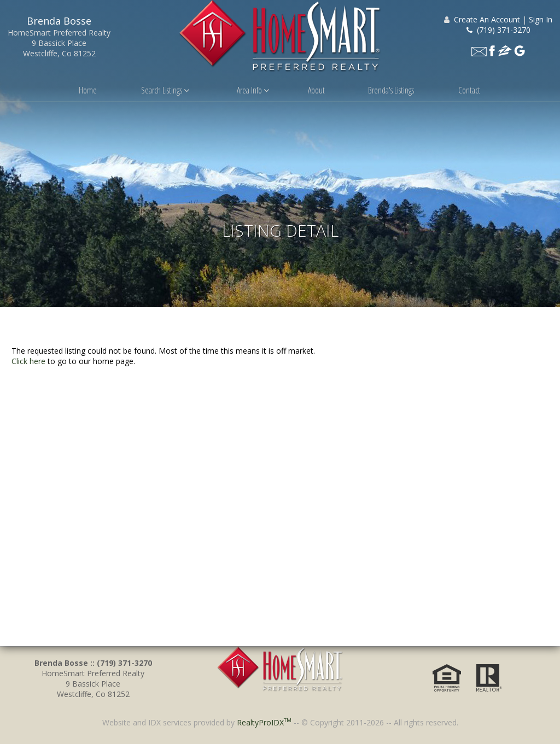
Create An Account (487, 19)
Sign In (541, 19)
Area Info (253, 90)
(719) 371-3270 (498, 30)
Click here (28, 361)
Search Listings (165, 90)
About (316, 90)
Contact (469, 90)
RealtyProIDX (264, 722)
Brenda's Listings (391, 90)
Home (88, 90)
